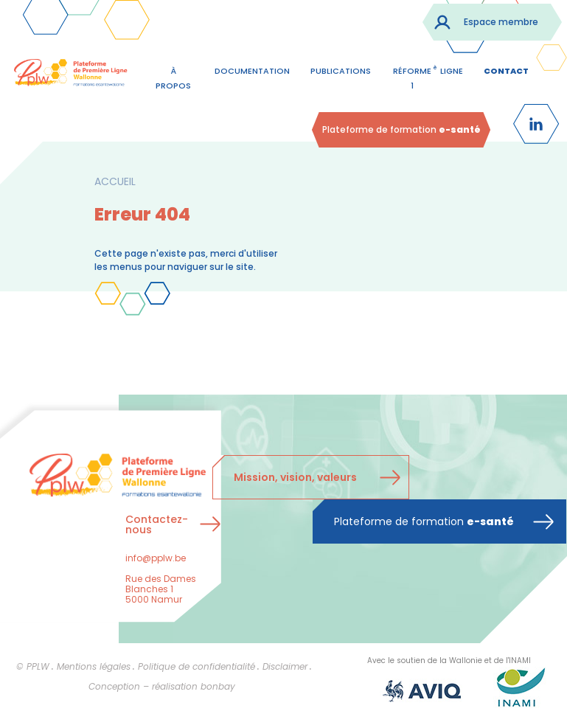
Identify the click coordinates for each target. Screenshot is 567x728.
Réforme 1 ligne (428, 77)
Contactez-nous (157, 524)
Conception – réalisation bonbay (162, 686)
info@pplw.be (156, 558)
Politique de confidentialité (196, 666)
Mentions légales (94, 666)
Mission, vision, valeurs (295, 477)
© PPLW (33, 666)
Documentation (252, 71)
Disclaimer (285, 666)
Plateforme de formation (401, 129)
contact (506, 71)
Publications (341, 71)
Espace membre (501, 22)
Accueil (115, 181)
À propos (173, 78)
